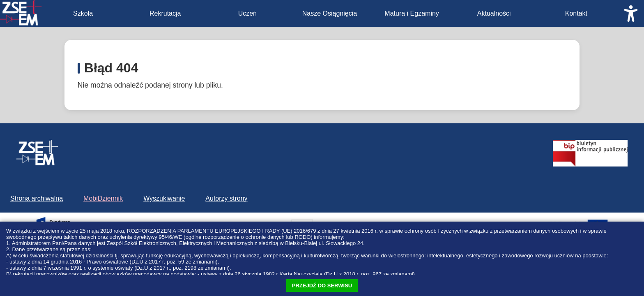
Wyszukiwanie (164, 198)
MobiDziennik (103, 198)
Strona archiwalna (37, 198)
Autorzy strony (226, 198)
